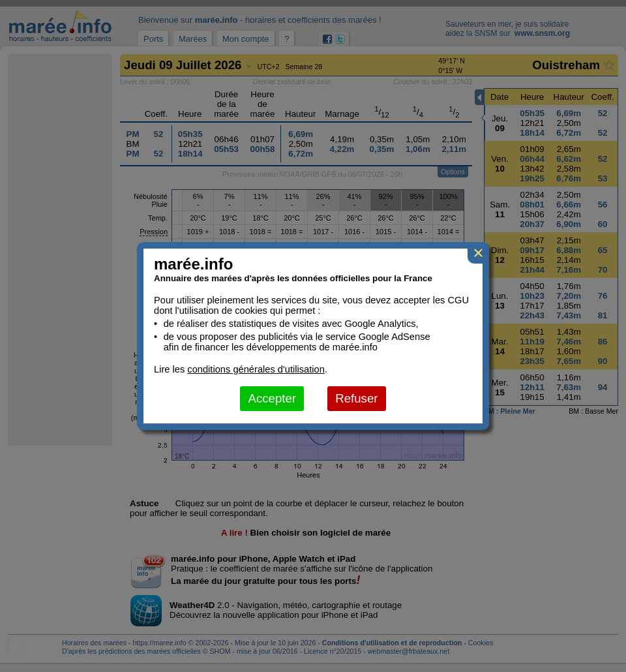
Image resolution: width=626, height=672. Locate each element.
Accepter (272, 398)
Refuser (356, 398)
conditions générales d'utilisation (256, 369)
